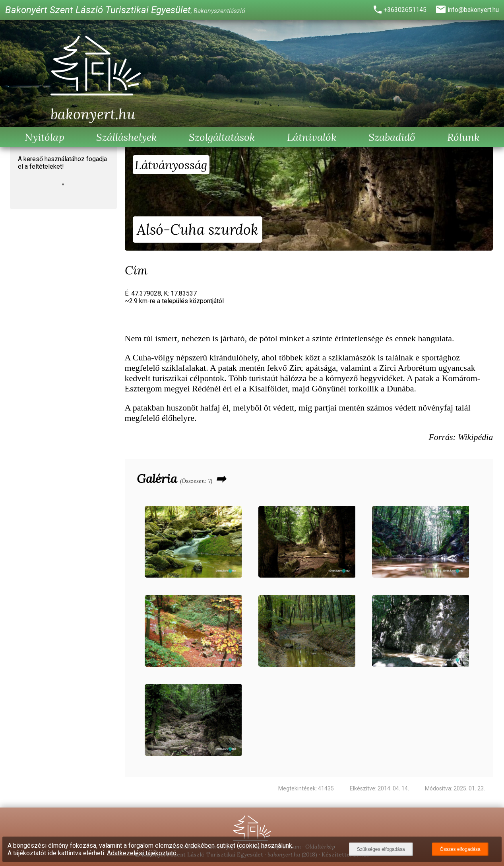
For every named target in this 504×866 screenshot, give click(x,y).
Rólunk (463, 137)
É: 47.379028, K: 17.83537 (174, 297)
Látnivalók (312, 137)
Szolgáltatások (222, 137)
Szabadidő (392, 137)
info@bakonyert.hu (473, 10)
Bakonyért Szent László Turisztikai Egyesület (98, 10)
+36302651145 (405, 10)
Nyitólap (45, 137)
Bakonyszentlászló (219, 11)
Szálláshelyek (127, 137)
